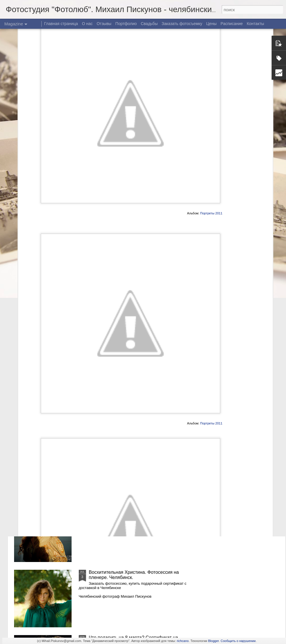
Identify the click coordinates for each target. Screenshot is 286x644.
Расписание (232, 24)
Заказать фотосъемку (182, 24)
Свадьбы (149, 24)
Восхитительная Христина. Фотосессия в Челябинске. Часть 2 (133, 444)
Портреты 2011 (211, 150)
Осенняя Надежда (108, 507)
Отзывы (104, 24)
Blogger (213, 641)
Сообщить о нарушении (238, 641)
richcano (183, 641)
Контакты (255, 24)
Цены (212, 24)
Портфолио (126, 24)
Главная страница (61, 24)
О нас (87, 24)
